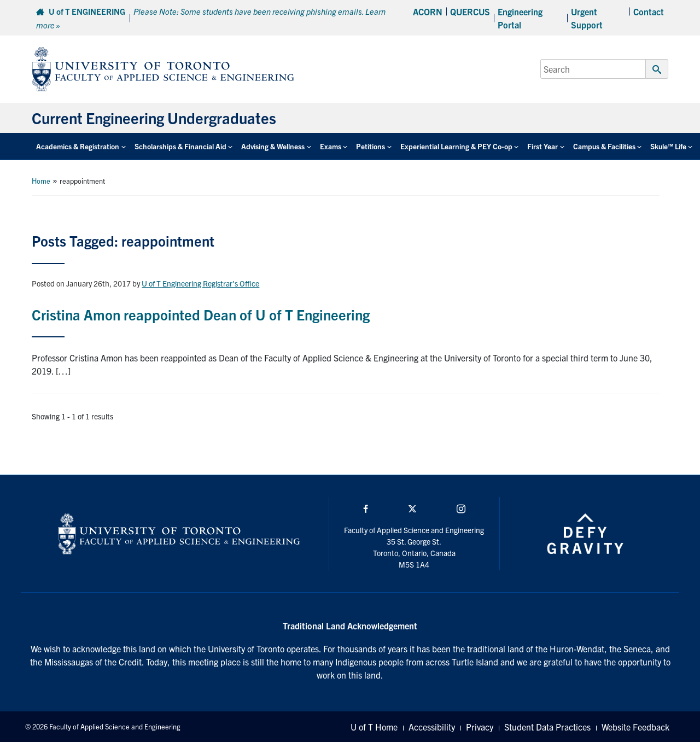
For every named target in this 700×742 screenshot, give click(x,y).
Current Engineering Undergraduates (154, 118)
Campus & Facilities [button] (604, 146)
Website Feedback (635, 727)
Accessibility (432, 727)
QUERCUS (470, 11)
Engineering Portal (520, 18)
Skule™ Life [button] (668, 146)
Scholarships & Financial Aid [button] (180, 146)
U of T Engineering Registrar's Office (200, 283)
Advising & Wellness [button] (273, 146)
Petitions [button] (371, 146)
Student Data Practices (547, 727)
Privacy (480, 727)
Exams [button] (331, 146)
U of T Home (374, 727)
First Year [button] (542, 146)
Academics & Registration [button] (78, 146)
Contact (649, 11)
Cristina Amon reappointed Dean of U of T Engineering (201, 314)
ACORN (428, 11)
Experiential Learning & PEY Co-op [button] (456, 146)
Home (41, 181)
